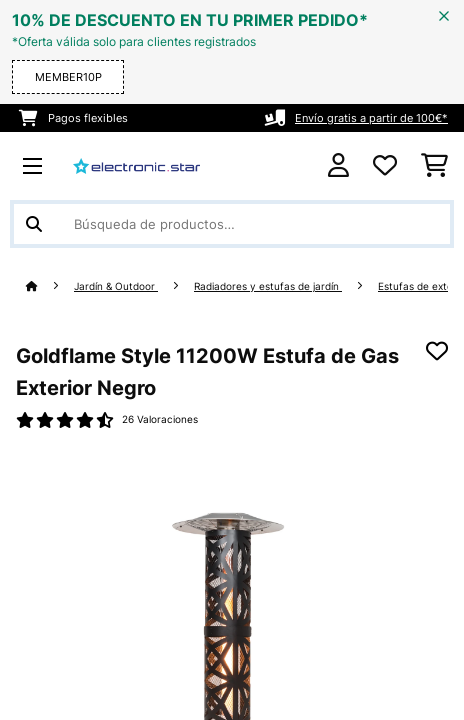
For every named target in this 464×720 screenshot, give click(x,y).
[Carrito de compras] (434, 166)
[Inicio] (50, 286)
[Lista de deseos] (385, 166)
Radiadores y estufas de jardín (268, 286)
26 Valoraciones (160, 419)
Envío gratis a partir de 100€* (371, 118)
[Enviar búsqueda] (34, 224)
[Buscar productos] (232, 224)
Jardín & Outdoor (116, 286)
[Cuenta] (338, 165)
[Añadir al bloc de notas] (437, 351)
